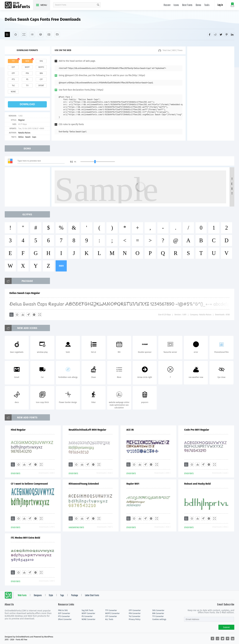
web (27, 61)
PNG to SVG (63, 610)
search (98, 5)
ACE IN (130, 430)
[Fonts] (57, 34)
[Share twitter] (221, 34)
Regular (21, 120)
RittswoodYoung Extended (84, 484)
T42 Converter (135, 616)
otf (13, 73)
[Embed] (34, 315)
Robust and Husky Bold (197, 484)
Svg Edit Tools (88, 610)
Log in (220, 5)
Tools (207, 5)
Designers (38, 596)
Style (51, 596)
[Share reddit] (215, 34)
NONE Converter (88, 619)
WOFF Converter (88, 613)
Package (75, 596)
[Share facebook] (210, 34)
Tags (62, 596)
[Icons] (49, 34)
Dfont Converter (65, 619)
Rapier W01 (133, 484)
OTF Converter (135, 610)
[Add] (7, 34)
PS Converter (87, 616)
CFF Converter (111, 616)
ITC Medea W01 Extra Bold (25, 538)
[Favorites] (16, 34)
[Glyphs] (32, 34)
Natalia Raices (24, 133)
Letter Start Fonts (92, 596)
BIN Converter (158, 613)
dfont (41, 86)
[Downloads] (23, 315)
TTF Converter (111, 610)
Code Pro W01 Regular (197, 430)
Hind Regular (18, 430)
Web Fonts (22, 596)
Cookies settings (159, 619)
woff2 (41, 67)
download (27, 104)
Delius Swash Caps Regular (25, 293)
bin (41, 73)
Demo (198, 5)
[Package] (41, 34)
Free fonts (19, 5)
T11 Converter (158, 616)
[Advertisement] (211, 94)
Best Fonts (187, 5)
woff (27, 67)
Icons (176, 5)
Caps (34, 137)
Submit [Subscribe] (226, 627)
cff (41, 79)
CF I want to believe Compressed (29, 484)
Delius (21, 137)
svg (41, 61)
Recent (167, 5)
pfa (27, 73)
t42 (13, 86)
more (61, 266)
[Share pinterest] (227, 34)
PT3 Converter (64, 616)
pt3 (13, 79)
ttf (13, 61)
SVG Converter (158, 610)
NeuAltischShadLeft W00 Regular (87, 430)
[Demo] (24, 34)
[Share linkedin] (232, 34)
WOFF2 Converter (112, 613)
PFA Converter (135, 613)
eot (13, 67)
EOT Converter (64, 613)
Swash (28, 137)
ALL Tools (109, 619)
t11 (27, 86)
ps (27, 79)
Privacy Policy (135, 619)
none (13, 92)
